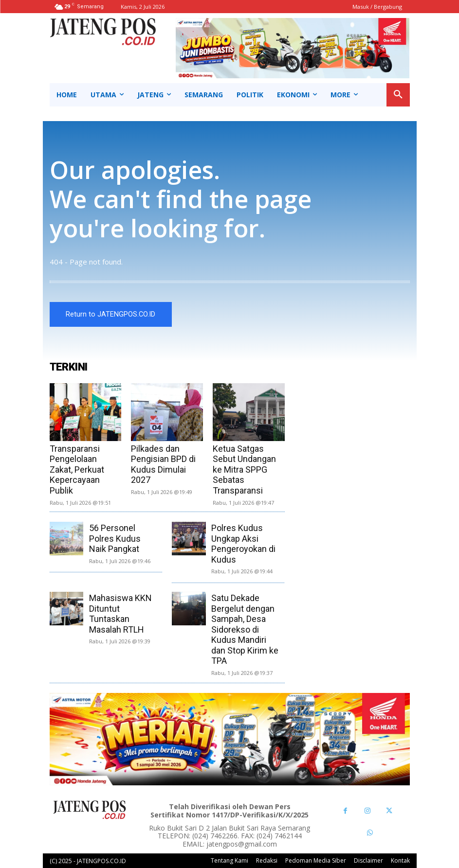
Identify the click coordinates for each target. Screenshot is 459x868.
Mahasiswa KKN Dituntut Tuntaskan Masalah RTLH (120, 614)
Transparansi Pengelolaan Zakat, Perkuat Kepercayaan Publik (77, 469)
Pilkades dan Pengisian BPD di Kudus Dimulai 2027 (163, 464)
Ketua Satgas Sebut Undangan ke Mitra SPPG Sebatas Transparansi (244, 469)
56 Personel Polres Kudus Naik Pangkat (115, 538)
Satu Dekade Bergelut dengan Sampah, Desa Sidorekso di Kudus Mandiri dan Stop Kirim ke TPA (245, 629)
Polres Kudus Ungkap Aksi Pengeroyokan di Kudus (243, 544)
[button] (398, 95)
